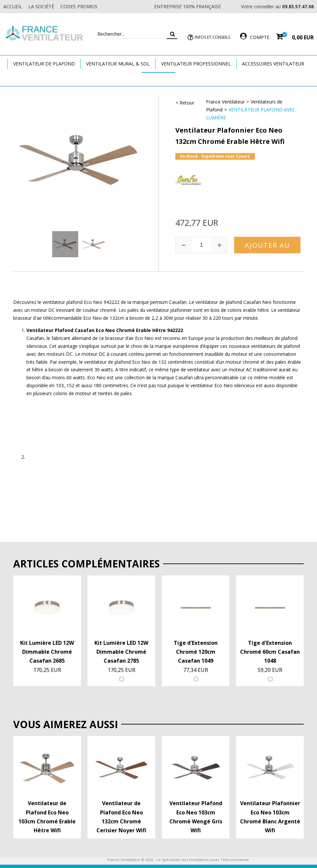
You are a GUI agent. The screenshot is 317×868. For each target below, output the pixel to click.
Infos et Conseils (212, 37)
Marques (158, 79)
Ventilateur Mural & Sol (118, 64)
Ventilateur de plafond (44, 64)
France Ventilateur (225, 102)
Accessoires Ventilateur (273, 64)
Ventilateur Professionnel (196, 64)
